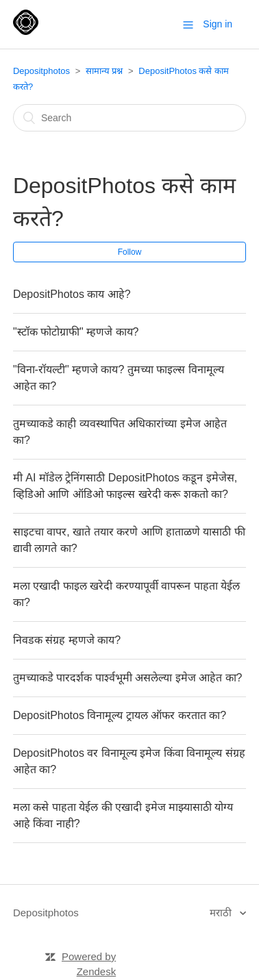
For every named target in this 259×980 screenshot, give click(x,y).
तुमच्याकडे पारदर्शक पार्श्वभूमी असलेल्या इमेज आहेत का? (128, 678)
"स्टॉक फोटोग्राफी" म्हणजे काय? (76, 332)
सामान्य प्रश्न (104, 71)
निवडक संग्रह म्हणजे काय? (67, 640)
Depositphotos (41, 71)
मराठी (222, 913)
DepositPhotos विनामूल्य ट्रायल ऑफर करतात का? (120, 715)
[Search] (129, 118)
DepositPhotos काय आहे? (72, 294)
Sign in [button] (218, 24)
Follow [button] (130, 252)
